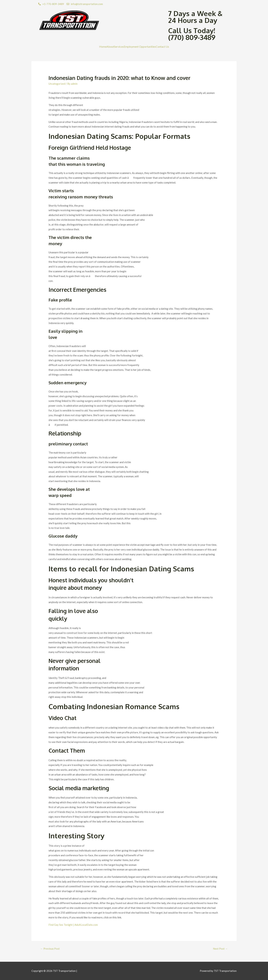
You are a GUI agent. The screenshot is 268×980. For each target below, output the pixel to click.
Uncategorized (57, 84)
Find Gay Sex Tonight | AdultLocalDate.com (73, 925)
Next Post (220, 949)
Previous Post (50, 949)
